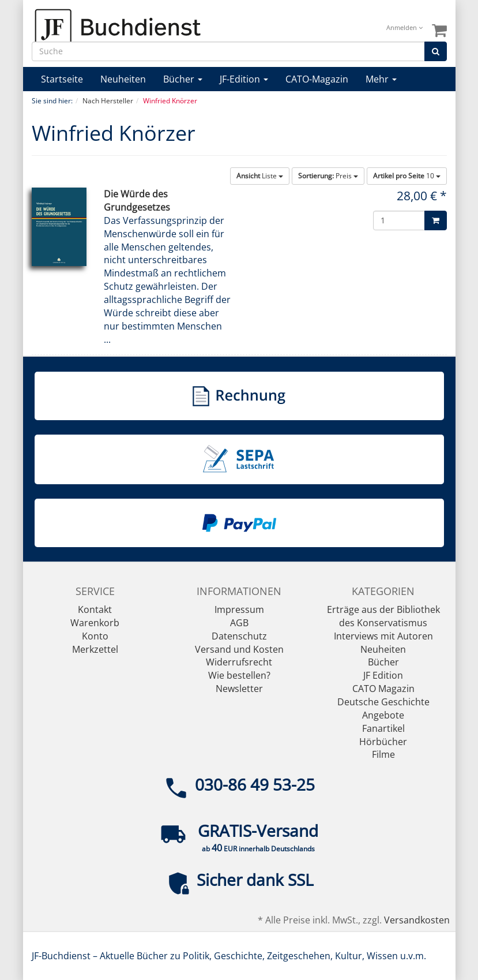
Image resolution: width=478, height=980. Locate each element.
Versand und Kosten (239, 649)
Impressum (239, 609)
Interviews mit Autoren (383, 636)
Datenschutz (239, 636)
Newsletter (239, 689)
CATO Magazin (383, 689)
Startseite (62, 79)
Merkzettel (95, 649)
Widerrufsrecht (239, 662)
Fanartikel (383, 728)
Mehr (381, 79)
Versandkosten (417, 920)
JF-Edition (244, 79)
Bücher (183, 79)
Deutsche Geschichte (383, 702)
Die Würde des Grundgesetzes (137, 201)
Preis (328, 176)
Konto (95, 636)
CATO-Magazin (317, 79)
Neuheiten (123, 79)
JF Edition (383, 675)
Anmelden (404, 27)
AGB (239, 623)
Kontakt (95, 609)
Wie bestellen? (239, 675)
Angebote (383, 715)
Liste (260, 176)
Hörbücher (383, 742)
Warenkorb (95, 623)
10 (407, 176)
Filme (383, 754)
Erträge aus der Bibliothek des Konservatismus (383, 616)
